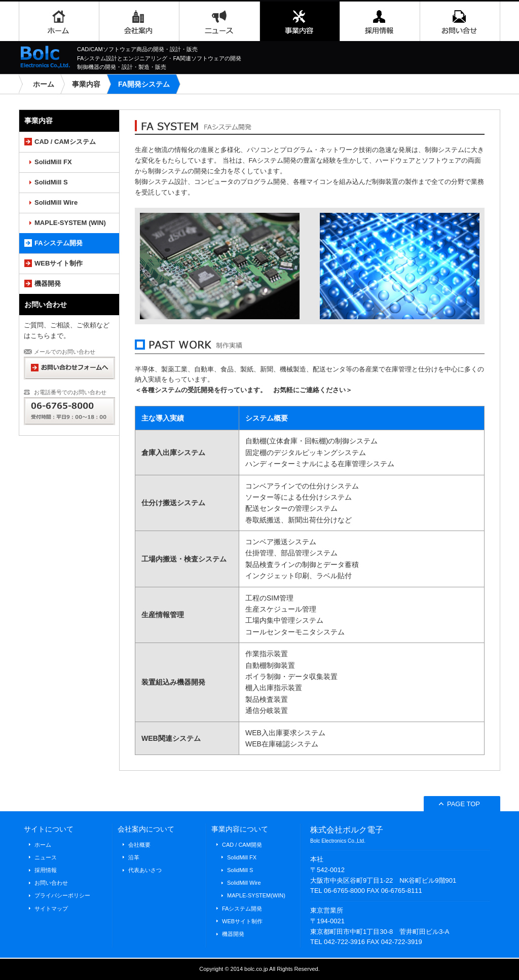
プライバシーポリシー (62, 895)
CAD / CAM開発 (242, 845)
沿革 (134, 857)
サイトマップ (51, 909)
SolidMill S (51, 182)
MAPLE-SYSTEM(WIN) (256, 895)
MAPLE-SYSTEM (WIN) (70, 223)
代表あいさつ (145, 870)
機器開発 (48, 284)
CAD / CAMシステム (65, 142)
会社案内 (139, 21)
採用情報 (380, 21)
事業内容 (300, 21)
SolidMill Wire (56, 202)
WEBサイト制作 (59, 263)
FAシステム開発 (59, 243)
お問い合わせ (460, 21)
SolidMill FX (53, 162)
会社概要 (139, 845)
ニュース (219, 21)
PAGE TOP (459, 804)
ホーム (59, 21)
